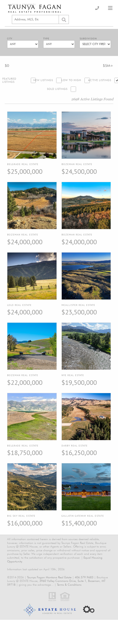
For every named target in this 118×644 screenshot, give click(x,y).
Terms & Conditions (69, 585)
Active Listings (100, 80)
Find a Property (24, 5)
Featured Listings (9, 80)
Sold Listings (57, 89)
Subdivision (88, 39)
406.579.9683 (84, 577)
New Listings (43, 80)
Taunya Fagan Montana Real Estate (49, 577)
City (10, 39)
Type (46, 39)
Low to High (71, 80)
